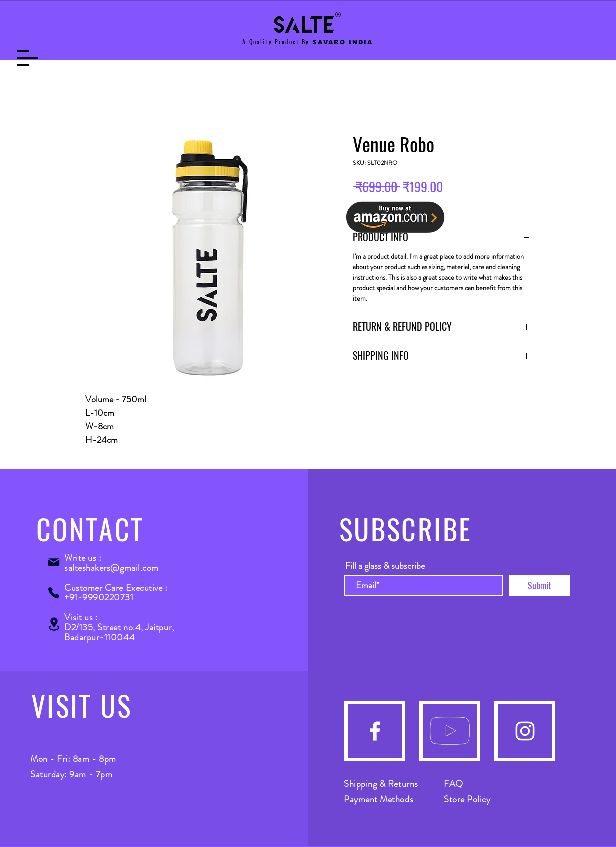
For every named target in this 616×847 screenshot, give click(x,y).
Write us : (83, 558)
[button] (28, 58)
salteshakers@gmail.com (112, 568)
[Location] (54, 624)
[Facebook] (375, 731)
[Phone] (54, 593)
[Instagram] (525, 731)
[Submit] (539, 586)
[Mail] (54, 562)
